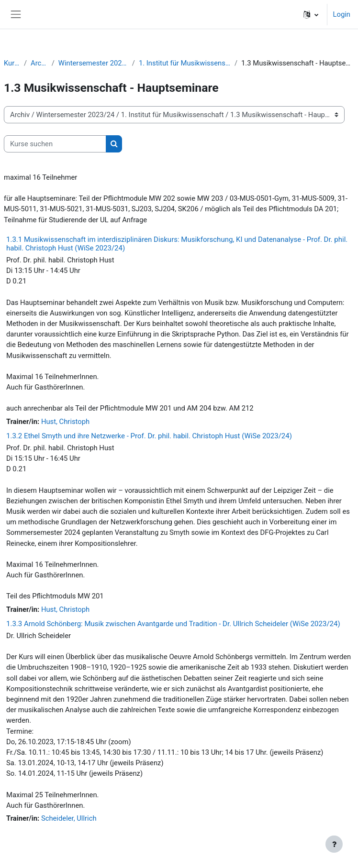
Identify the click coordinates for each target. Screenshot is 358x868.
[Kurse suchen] (55, 144)
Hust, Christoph (65, 422)
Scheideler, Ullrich (69, 818)
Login (342, 14)
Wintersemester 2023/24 (93, 63)
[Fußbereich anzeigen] (334, 844)
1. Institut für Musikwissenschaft (185, 63)
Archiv (39, 63)
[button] (311, 14)
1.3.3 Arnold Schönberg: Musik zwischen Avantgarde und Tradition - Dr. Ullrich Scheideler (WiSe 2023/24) (173, 624)
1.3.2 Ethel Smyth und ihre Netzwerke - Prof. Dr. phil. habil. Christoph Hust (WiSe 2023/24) (149, 436)
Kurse (12, 63)
